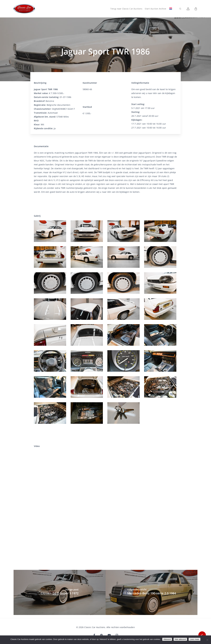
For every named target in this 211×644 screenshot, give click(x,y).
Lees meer (195, 639)
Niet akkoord (180, 639)
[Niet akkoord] (207, 640)
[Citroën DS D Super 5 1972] (60, 592)
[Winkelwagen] (196, 9)
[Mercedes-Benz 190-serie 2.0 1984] (152, 592)
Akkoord (167, 639)
